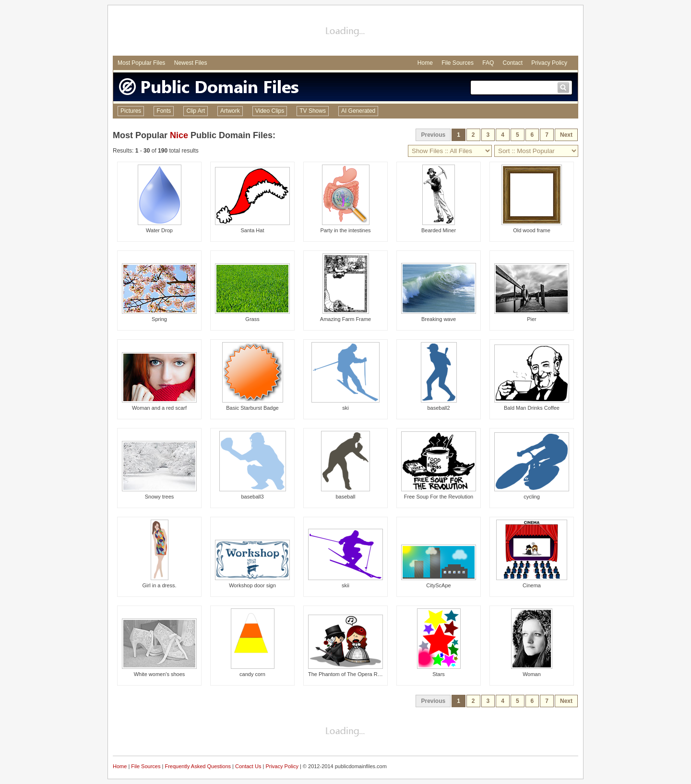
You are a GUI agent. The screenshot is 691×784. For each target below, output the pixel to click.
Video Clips (270, 111)
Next (566, 135)
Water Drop (159, 230)
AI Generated (358, 111)
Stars (439, 674)
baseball (346, 497)
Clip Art (196, 111)
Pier (532, 319)
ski (345, 408)
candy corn (252, 674)
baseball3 (252, 497)
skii (345, 585)
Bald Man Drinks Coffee (532, 408)
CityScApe (438, 585)
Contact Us (248, 766)
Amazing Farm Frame (345, 319)
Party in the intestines (345, 230)
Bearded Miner (439, 230)
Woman (532, 674)
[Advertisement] (345, 32)
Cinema (532, 585)
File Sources (458, 63)
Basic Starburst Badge (252, 408)
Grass (252, 319)
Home (425, 63)
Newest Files (191, 63)
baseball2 (438, 408)
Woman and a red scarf (159, 408)
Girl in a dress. (160, 585)
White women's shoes (160, 674)
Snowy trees (160, 497)
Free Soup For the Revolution (439, 497)
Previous (433, 135)
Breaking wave (439, 319)
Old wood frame (532, 230)
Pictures (131, 111)
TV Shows (313, 111)
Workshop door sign (252, 585)
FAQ (488, 63)
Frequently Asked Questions (198, 766)
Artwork (230, 111)
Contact (513, 63)
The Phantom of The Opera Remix (348, 674)
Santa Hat (253, 230)
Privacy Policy (549, 63)
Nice (179, 135)
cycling (532, 497)
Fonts (164, 111)
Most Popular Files (141, 63)
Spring (159, 319)
